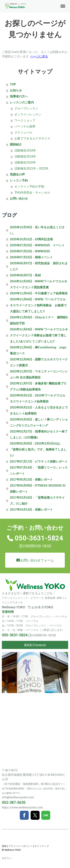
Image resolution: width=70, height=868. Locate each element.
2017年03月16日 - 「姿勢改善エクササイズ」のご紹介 (37, 501)
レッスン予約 (19, 180)
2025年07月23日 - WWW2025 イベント (37, 245)
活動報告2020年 (25, 162)
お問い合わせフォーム (37, 560)
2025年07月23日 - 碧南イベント (31, 257)
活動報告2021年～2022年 (31, 168)
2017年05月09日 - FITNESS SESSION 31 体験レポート (38, 489)
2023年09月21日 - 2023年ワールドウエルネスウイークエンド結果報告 (38, 398)
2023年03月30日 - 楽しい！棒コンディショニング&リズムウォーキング (39, 422)
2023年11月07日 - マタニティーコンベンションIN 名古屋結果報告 (39, 374)
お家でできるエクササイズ (32, 138)
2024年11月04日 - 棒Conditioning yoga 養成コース (39, 350)
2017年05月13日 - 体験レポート (31, 480)
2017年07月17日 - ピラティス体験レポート (39, 462)
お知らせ (16, 90)
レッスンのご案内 (22, 102)
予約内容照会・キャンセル (32, 193)
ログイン (7, 858)
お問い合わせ (19, 199)
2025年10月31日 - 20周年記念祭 (31, 239)
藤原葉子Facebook (35, 645)
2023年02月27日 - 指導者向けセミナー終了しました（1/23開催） (39, 434)
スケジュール (23, 132)
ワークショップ (25, 120)
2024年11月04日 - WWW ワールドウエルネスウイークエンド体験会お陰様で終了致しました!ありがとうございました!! (39, 335)
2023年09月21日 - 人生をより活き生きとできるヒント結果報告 (39, 410)
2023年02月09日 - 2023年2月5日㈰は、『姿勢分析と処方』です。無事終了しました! (38, 449)
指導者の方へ (19, 96)
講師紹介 (16, 144)
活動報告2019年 (25, 156)
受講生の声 (17, 174)
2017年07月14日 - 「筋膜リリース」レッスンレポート (39, 471)
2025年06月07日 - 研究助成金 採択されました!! (39, 266)
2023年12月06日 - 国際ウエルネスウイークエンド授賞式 (39, 362)
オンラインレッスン (28, 114)
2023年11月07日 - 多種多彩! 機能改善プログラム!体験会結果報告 (38, 386)
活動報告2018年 (25, 150)
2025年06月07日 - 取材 (25, 275)
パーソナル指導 (25, 126)
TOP (13, 84)
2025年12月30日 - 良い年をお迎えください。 (37, 230)
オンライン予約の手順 (29, 186)
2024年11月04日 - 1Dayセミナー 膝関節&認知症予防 (39, 320)
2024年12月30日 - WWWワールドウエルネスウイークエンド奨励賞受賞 (39, 284)
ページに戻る (39, 56)
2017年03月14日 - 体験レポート (31, 510)
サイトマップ (42, 846)
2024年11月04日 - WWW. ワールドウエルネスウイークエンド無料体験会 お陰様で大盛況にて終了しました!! (38, 305)
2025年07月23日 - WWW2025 (30, 251)
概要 (4, 846)
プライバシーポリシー (21, 846)
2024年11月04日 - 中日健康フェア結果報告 (39, 293)
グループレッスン (26, 108)
